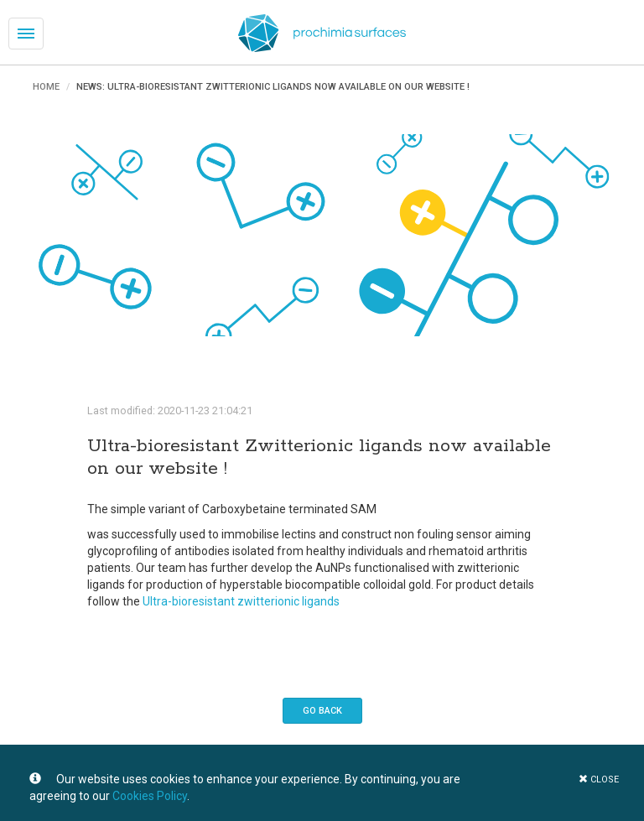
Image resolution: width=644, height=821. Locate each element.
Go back (322, 711)
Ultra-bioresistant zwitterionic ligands (241, 601)
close (599, 779)
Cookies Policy (150, 796)
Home (46, 87)
